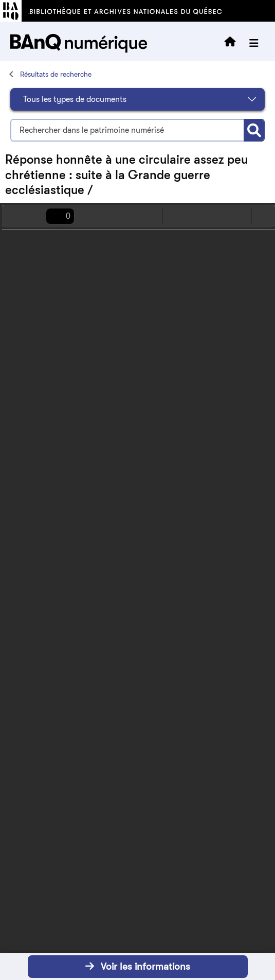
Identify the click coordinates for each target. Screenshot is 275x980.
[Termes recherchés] (127, 130)
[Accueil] (10, 74)
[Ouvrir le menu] (254, 43)
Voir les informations (138, 966)
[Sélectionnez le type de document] (137, 99)
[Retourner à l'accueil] (230, 43)
